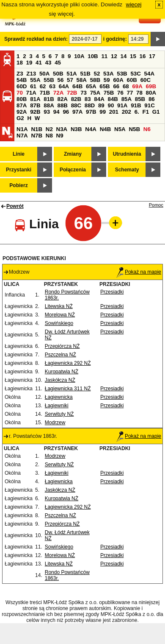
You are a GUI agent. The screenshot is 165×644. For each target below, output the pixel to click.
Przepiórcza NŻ (62, 346)
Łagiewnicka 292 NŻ (68, 363)
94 (56, 112)
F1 (146, 112)
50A (44, 74)
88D (90, 105)
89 (101, 105)
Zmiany (73, 154)
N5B (134, 129)
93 (47, 112)
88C (76, 105)
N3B (76, 129)
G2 (20, 118)
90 (111, 105)
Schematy (127, 170)
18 (20, 63)
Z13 (31, 74)
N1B (37, 129)
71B (45, 93)
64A (64, 86)
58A (82, 80)
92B (35, 112)
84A (99, 99)
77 (130, 93)
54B (22, 80)
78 (139, 93)
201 (114, 112)
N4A (91, 129)
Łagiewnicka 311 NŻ (68, 389)
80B (22, 99)
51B (85, 74)
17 (152, 56)
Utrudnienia (127, 154)
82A (62, 99)
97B (91, 112)
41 (39, 63)
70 (20, 93)
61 (33, 86)
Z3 (20, 74)
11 (104, 56)
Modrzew (55, 423)
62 (43, 86)
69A (137, 86)
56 (60, 80)
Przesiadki (112, 292)
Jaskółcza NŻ (60, 380)
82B (76, 99)
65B (104, 86)
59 (107, 80)
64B (77, 86)
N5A (120, 129)
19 (29, 63)
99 (103, 112)
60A (118, 80)
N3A (62, 129)
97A (77, 112)
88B (62, 105)
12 (114, 56)
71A (31, 93)
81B (49, 99)
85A (126, 99)
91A (122, 105)
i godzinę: (115, 39)
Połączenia (73, 170)
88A (49, 105)
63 (52, 86)
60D (22, 86)
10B (93, 56)
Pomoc (156, 205)
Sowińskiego (59, 323)
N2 (49, 129)
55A (35, 80)
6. (137, 112)
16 (143, 56)
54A (149, 74)
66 (116, 86)
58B (95, 80)
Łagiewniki (57, 406)
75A (95, 93)
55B (49, 80)
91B (136, 105)
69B (151, 86)
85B (140, 99)
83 (88, 99)
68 (126, 86)
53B (122, 74)
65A (91, 86)
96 (66, 112)
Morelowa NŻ (60, 315)
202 (126, 112)
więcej (134, 4)
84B (113, 99)
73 (84, 93)
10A (79, 56)
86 (152, 99)
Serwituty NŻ (59, 414)
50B (58, 74)
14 (124, 56)
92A (22, 112)
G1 (156, 112)
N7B (37, 136)
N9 (60, 136)
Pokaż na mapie (139, 272)
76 (120, 93)
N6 (147, 129)
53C (135, 74)
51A (71, 74)
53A (108, 74)
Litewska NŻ (59, 306)
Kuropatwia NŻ (62, 372)
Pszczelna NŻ (60, 355)
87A (22, 105)
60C (146, 80)
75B (109, 93)
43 (48, 63)
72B (72, 93)
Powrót (15, 206)
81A (35, 99)
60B (132, 80)
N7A (22, 136)
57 (70, 80)
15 (133, 56)
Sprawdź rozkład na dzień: (36, 39)
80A (151, 93)
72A (58, 93)
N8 (49, 136)
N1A (22, 129)
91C (149, 105)
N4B (106, 129)
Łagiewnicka (59, 397)
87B (35, 105)
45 (58, 63)
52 (97, 74)
